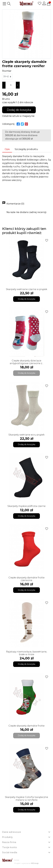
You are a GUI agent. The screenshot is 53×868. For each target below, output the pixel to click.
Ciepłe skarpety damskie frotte (26, 726)
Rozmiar (7, 71)
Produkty (7, 837)
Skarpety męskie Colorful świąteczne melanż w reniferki (26, 798)
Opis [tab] (7, 149)
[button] (9, 4)
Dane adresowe (12, 832)
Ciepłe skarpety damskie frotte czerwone (26, 579)
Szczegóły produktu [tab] (26, 149)
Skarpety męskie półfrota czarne (26, 506)
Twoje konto (10, 847)
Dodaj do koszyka (19, 110)
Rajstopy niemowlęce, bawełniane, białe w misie (26, 653)
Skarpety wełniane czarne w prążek (27, 289)
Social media (10, 852)
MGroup (35, 863)
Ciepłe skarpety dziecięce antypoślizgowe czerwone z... (27, 362)
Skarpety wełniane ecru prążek (26, 435)
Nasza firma (9, 842)
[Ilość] (11, 85)
